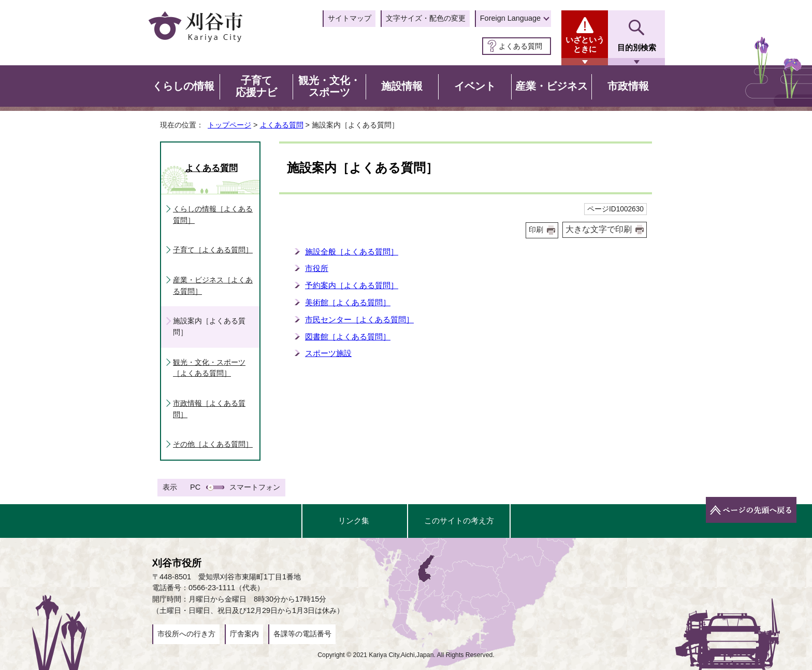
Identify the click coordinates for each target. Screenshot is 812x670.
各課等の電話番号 (302, 634)
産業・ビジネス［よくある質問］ (213, 286)
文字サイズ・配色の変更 (426, 18)
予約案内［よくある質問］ (352, 285)
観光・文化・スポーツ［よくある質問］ (209, 368)
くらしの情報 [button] (183, 86)
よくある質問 (520, 46)
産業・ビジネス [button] (552, 86)
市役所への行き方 (186, 634)
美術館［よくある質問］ (348, 302)
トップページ (229, 125)
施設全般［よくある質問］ (352, 252)
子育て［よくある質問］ (213, 250)
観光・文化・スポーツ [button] (329, 87)
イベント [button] (475, 86)
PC (195, 487)
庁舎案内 (244, 634)
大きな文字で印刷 (599, 229)
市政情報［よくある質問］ (209, 409)
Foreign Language (510, 18)
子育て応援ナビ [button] (256, 87)
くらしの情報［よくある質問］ (213, 215)
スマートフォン (255, 487)
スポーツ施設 (328, 353)
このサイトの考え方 (459, 521)
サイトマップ (350, 18)
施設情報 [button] (402, 86)
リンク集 (354, 521)
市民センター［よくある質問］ (359, 319)
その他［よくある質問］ (213, 444)
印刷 (536, 230)
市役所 (317, 268)
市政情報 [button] (628, 86)
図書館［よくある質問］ (348, 337)
